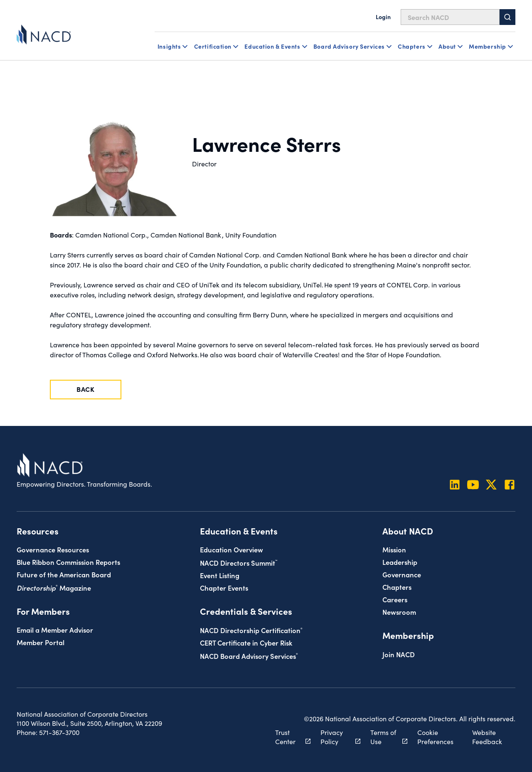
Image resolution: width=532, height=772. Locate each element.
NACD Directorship (251, 630)
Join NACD (399, 654)
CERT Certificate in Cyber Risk (246, 642)
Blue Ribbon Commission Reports (68, 562)
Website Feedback (487, 737)
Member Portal (41, 642)
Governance (402, 574)
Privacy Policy (336, 737)
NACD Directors (239, 563)
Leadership (400, 562)
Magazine (54, 588)
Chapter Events (224, 588)
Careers (395, 599)
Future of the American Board (64, 574)
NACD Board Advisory (249, 656)
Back (86, 389)
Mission (394, 549)
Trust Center (288, 737)
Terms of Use (384, 737)
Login (383, 17)
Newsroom (399, 612)
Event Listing (220, 575)
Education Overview (232, 549)
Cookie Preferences (435, 737)
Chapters (397, 587)
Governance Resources (53, 549)
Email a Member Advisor (55, 630)
